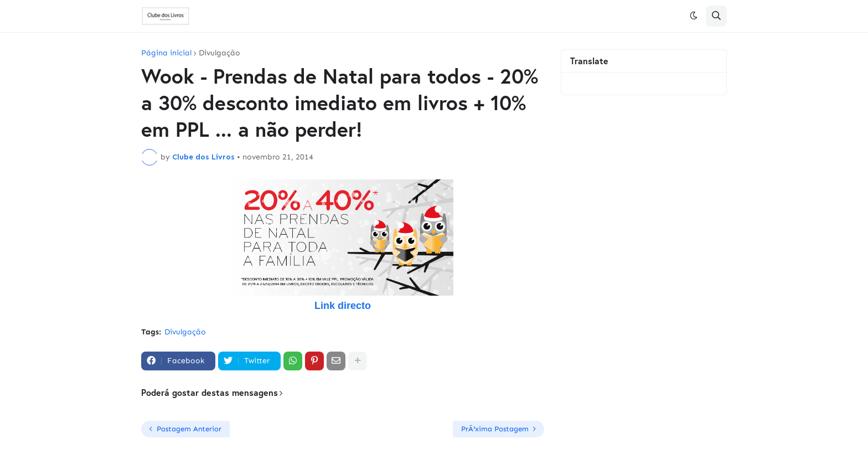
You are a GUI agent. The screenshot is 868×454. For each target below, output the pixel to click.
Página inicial (166, 53)
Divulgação (219, 53)
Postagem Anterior (189, 429)
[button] (694, 16)
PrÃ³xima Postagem (495, 429)
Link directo (343, 306)
